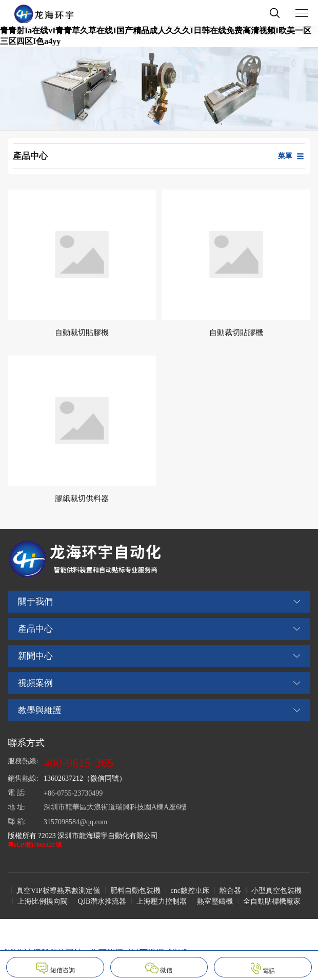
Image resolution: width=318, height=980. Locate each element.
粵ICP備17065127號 (35, 845)
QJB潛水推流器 (102, 901)
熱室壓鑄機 (215, 901)
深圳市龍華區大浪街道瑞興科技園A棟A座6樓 (115, 807)
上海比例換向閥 (43, 901)
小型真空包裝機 (276, 891)
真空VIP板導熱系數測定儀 (58, 891)
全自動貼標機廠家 (272, 901)
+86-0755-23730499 (73, 793)
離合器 (230, 891)
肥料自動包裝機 (135, 891)
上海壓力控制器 (162, 901)
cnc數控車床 (190, 891)
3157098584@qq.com (76, 822)
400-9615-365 (78, 763)
